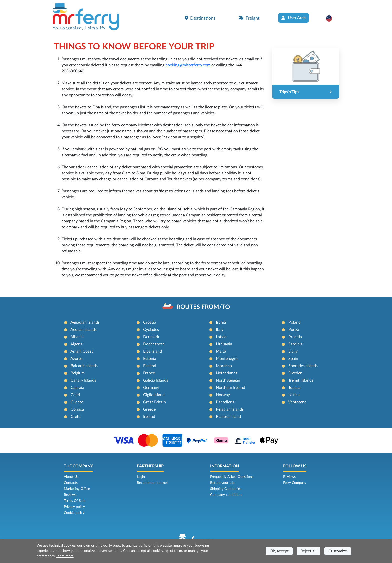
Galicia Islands (156, 380)
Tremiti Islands (301, 380)
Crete (76, 417)
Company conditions (226, 495)
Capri (75, 395)
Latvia (221, 337)
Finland (150, 366)
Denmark (151, 337)
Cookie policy (74, 513)
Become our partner (152, 483)
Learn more (65, 556)
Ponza (294, 330)
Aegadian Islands (85, 322)
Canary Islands (83, 380)
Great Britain (155, 402)
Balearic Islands (84, 366)
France (149, 373)
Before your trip (222, 483)
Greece (149, 409)
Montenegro (227, 359)
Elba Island (153, 351)
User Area (294, 18)
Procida (295, 337)
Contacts (71, 483)
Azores (76, 359)
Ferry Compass (295, 483)
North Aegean (228, 380)
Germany (151, 388)
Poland (295, 322)
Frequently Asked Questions (232, 477)
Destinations (200, 18)
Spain (293, 359)
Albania (77, 337)
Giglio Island (154, 395)
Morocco (224, 366)
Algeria (77, 344)
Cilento (77, 402)
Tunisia (294, 388)
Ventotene (297, 402)
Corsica (77, 409)
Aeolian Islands (84, 330)
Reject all (309, 551)
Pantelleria (225, 402)
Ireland (149, 417)
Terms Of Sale (75, 501)
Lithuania (224, 344)
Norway (223, 395)
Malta (221, 351)
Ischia (221, 322)
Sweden (295, 373)
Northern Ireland (231, 388)
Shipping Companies (226, 489)
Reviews (70, 495)
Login (141, 477)
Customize (338, 551)
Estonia (150, 359)
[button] (332, 18)
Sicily (293, 351)
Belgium (78, 373)
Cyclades (151, 330)
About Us (71, 477)
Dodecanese (154, 344)
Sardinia (296, 344)
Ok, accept (279, 551)
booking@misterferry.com (188, 65)
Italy (220, 330)
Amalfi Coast (82, 351)
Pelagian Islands (230, 409)
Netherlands (227, 373)
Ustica (294, 395)
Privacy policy (74, 507)
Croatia (150, 322)
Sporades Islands (303, 366)
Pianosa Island (228, 417)
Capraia (77, 388)
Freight (249, 18)
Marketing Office (77, 489)
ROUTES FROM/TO (203, 307)
